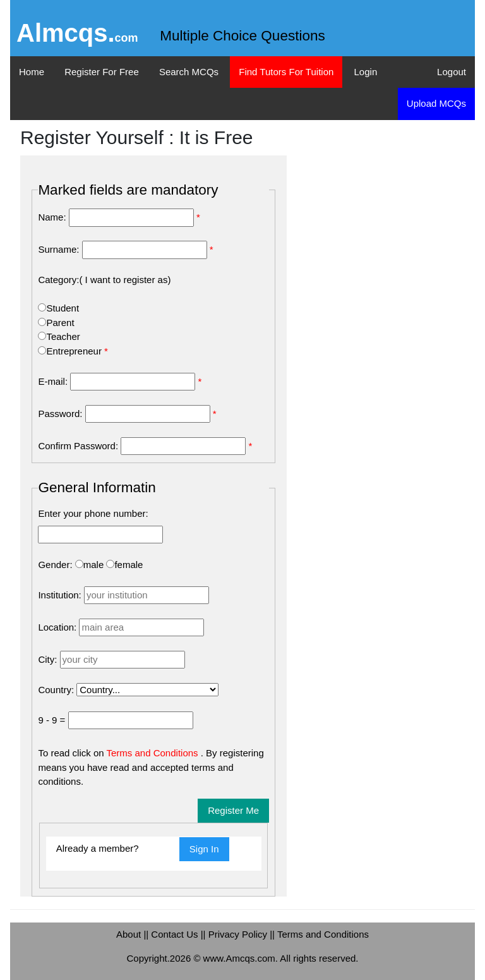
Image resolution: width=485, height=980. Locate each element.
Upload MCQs (436, 103)
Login (366, 72)
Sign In (204, 849)
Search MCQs (189, 72)
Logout (452, 72)
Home (32, 72)
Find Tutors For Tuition (286, 72)
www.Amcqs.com (239, 958)
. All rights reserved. (317, 958)
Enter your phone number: (93, 513)
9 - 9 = (51, 720)
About (130, 934)
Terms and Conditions (154, 753)
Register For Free (102, 72)
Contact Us (176, 934)
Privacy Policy (239, 934)
